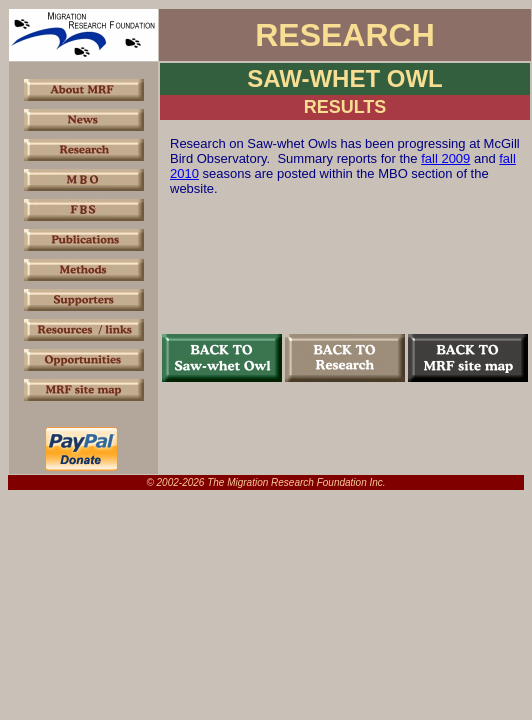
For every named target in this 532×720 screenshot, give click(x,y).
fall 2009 (445, 158)
